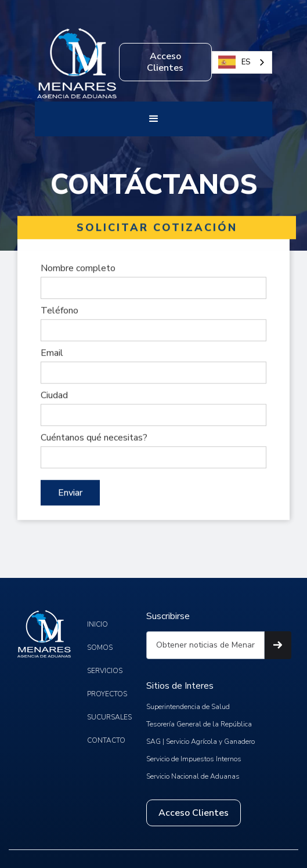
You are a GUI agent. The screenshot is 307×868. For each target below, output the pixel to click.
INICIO (97, 624)
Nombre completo (78, 268)
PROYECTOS (107, 694)
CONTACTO (106, 740)
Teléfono (59, 310)
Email (52, 353)
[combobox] (242, 62)
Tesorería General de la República (199, 724)
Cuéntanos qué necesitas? (94, 437)
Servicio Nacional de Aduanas (193, 776)
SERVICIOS (105, 671)
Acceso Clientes (165, 62)
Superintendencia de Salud (188, 707)
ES (234, 62)
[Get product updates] (205, 645)
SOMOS (100, 648)
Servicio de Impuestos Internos (194, 759)
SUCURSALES (109, 717)
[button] (154, 119)
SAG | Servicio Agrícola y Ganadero (201, 742)
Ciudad (54, 395)
